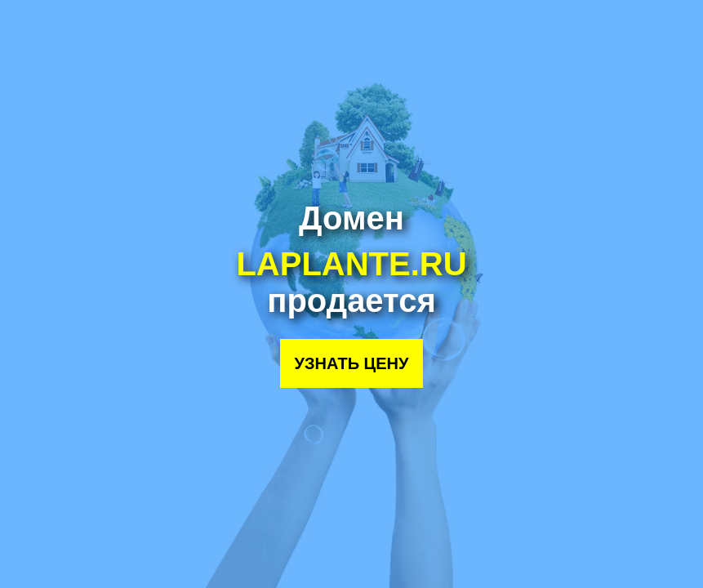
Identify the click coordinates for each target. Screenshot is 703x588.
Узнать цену (352, 363)
